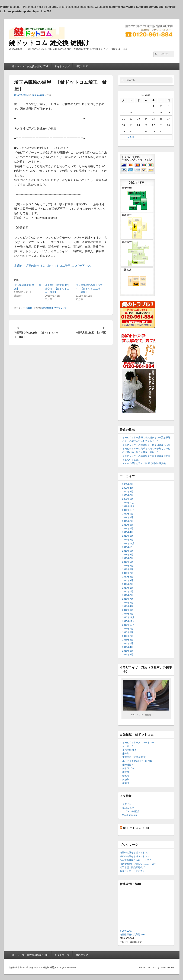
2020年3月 (128, 491)
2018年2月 (128, 573)
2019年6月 (128, 525)
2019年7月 (128, 521)
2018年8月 (128, 555)
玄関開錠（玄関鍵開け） (135, 757)
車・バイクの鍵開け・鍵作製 (137, 761)
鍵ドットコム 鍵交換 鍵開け (49, 43)
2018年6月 (128, 562)
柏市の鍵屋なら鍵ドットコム (135, 856)
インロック (128, 746)
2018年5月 (128, 566)
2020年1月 (128, 499)
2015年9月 (128, 629)
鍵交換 (126, 772)
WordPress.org (130, 815)
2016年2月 (128, 614)
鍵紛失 (126, 779)
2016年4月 (128, 606)
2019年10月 (128, 510)
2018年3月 (128, 569)
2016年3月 (128, 610)
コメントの (131, 811)
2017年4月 (128, 580)
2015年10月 (128, 625)
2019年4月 (128, 532)
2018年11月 (128, 543)
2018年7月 (128, 558)
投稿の (128, 808)
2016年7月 (128, 599)
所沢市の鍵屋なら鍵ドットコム (136, 860)
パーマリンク (60, 308)
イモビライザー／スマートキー (138, 742)
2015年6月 (128, 640)
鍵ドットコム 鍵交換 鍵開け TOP (30, 66)
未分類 (29, 308)
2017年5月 (128, 577)
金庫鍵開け (128, 765)
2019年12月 (128, 503)
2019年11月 (128, 506)
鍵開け (126, 783)
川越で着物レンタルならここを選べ (138, 864)
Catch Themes (167, 968)
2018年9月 (128, 551)
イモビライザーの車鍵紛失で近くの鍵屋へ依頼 (146, 445)
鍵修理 (126, 776)
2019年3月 (128, 536)
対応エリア (82, 66)
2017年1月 (128, 591)
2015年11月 (128, 621)
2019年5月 (128, 528)
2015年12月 (128, 617)
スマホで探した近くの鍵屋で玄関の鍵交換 (144, 463)
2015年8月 (128, 632)
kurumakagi (38, 95)
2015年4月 (128, 647)
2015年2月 (128, 654)
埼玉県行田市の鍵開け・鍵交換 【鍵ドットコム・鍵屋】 (58, 289)
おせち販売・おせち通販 (132, 871)
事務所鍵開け (129, 750)
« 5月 (131, 137)
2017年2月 (128, 588)
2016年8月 (128, 595)
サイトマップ (62, 66)
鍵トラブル (128, 768)
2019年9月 (128, 514)
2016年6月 (128, 603)
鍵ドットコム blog (136, 828)
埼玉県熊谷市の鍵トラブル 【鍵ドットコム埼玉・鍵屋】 (89, 289)
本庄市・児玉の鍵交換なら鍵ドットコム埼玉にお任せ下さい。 (54, 266)
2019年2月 (128, 540)
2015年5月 (128, 643)
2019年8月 (128, 517)
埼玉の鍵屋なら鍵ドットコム (135, 852)
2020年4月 (128, 488)
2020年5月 (128, 484)
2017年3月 (128, 584)
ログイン (127, 804)
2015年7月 (128, 636)
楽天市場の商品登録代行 (132, 867)
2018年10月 (128, 547)
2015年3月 (128, 651)
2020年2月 (128, 495)
